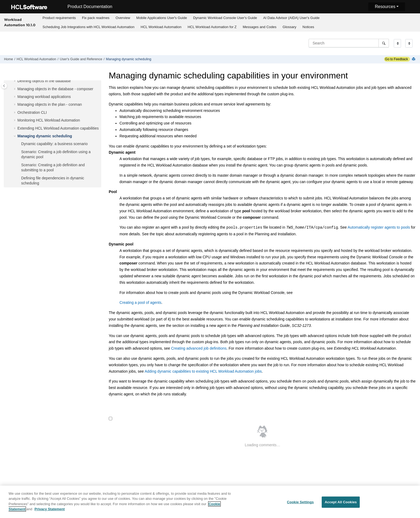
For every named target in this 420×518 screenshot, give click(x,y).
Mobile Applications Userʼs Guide (162, 18)
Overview (123, 18)
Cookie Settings (300, 504)
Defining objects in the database (44, 81)
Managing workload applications (44, 97)
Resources (385, 7)
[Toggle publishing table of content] (4, 86)
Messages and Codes (260, 27)
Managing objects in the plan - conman (50, 104)
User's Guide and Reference (81, 59)
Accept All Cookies (341, 504)
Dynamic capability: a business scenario (54, 144)
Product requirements (59, 18)
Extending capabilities (58, 128)
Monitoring (49, 120)
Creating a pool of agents (140, 303)
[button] (15, 81)
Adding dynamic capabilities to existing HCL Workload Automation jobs (203, 371)
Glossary (289, 27)
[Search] (384, 43)
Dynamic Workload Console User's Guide (225, 18)
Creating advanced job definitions (199, 348)
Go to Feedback (396, 59)
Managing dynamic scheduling (128, 59)
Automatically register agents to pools (379, 228)
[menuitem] (59, 18)
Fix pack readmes (96, 18)
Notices (308, 27)
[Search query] (349, 43)
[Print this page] (414, 59)
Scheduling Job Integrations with (89, 27)
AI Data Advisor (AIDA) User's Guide (291, 18)
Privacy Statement (50, 512)
